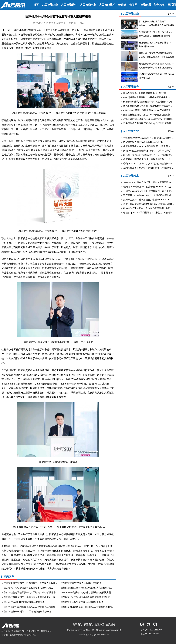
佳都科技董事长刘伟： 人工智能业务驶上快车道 (28, 611)
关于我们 (77, 625)
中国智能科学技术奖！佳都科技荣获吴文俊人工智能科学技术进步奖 (37, 583)
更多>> (171, 14)
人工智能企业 (50, 5)
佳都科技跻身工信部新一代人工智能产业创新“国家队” (30, 592)
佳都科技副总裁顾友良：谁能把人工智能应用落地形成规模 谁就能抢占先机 (98, 607)
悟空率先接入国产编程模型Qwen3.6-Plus (144, 142)
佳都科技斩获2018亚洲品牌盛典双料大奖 (24, 602)
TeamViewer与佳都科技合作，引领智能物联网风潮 (86, 592)
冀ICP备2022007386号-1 (78, 630)
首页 (36, 5)
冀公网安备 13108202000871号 (107, 630)
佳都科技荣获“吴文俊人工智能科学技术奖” (81, 583)
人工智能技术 (107, 5)
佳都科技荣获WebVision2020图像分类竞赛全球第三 (86, 588)
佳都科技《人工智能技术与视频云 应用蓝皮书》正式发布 (89, 597)
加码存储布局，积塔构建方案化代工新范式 (144, 93)
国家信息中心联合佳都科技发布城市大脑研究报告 (28, 588)
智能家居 (146, 5)
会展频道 (111, 625)
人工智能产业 (88, 5)
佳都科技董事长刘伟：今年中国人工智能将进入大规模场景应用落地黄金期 (41, 597)
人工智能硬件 (69, 5)
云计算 (122, 5)
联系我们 (88, 625)
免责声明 (99, 625)
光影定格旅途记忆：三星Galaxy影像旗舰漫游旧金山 (149, 115)
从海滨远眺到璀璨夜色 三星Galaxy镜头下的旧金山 (148, 119)
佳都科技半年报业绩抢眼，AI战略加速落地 (82, 602)
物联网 (133, 5)
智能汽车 (159, 5)
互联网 (172, 5)
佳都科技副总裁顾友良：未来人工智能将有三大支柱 (30, 607)
